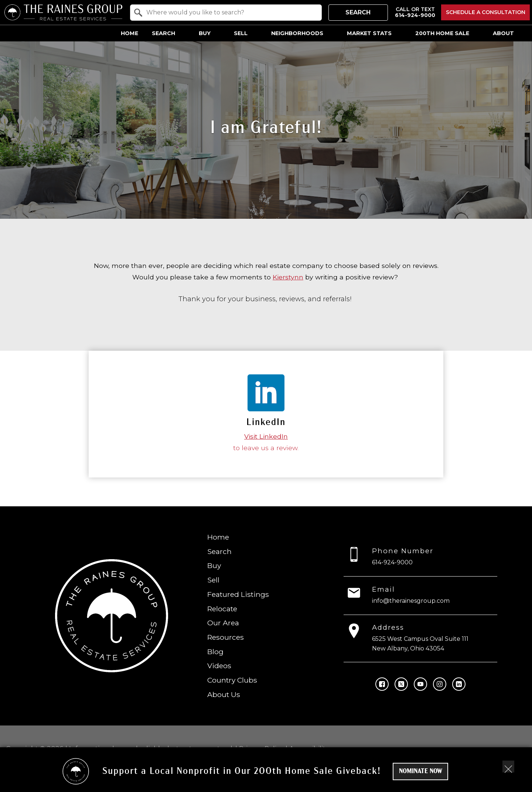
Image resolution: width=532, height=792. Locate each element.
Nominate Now (421, 771)
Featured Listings (238, 594)
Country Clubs (232, 680)
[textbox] (230, 13)
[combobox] (226, 13)
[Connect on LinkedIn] (459, 684)
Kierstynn (288, 277)
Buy (214, 565)
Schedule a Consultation (486, 12)
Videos (219, 666)
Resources (226, 637)
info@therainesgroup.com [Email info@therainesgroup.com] (411, 600)
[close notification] (508, 766)
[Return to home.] (63, 12)
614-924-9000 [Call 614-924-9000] (392, 562)
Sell (213, 580)
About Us (224, 694)
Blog (215, 651)
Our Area (223, 623)
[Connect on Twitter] (401, 684)
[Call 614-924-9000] (415, 12)
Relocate (222, 608)
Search (358, 12)
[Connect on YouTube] (420, 684)
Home (129, 33)
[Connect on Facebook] (382, 684)
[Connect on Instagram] (440, 684)
